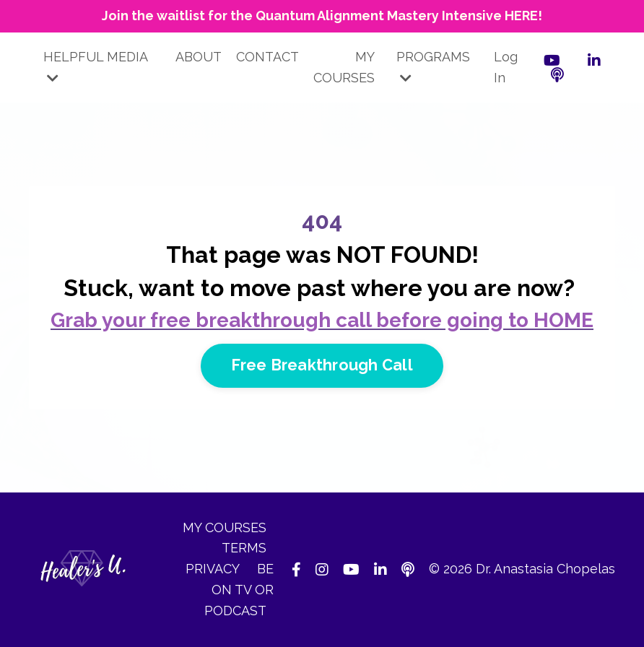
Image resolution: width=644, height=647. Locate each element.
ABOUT (199, 57)
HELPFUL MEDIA (95, 67)
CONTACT (267, 57)
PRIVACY (214, 569)
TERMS (244, 548)
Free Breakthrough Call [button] (322, 365)
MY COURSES (344, 67)
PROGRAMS (433, 67)
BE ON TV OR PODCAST (239, 590)
